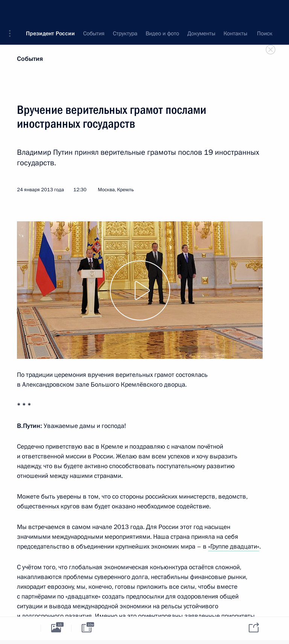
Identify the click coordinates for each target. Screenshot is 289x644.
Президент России (50, 11)
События (30, 59)
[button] (12, 11)
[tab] (26, 628)
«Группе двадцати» (234, 546)
